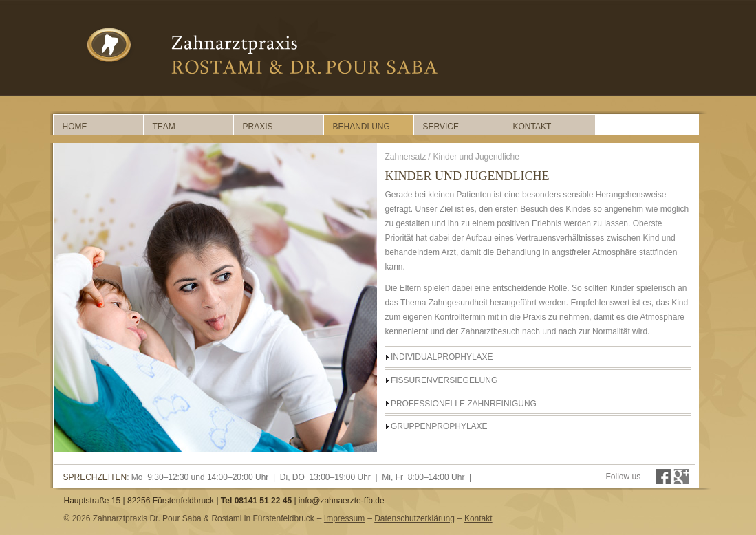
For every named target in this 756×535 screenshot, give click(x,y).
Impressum (344, 518)
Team (164, 127)
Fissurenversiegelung (444, 380)
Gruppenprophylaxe (439, 426)
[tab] (538, 357)
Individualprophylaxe (442, 357)
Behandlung (361, 127)
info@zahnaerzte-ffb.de (342, 501)
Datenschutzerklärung (414, 518)
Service (441, 127)
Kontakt (532, 127)
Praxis (258, 127)
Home (75, 127)
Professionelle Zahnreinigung (464, 404)
